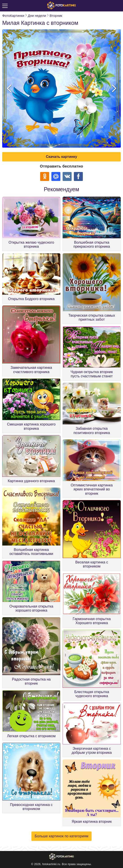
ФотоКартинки (13, 16)
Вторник (56, 16)
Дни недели (37, 16)
